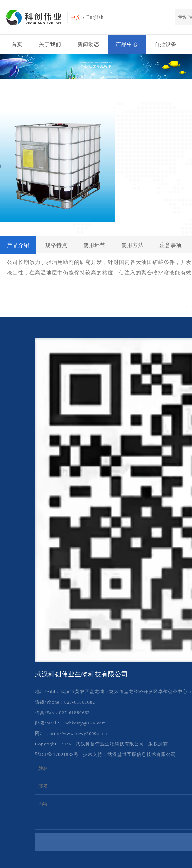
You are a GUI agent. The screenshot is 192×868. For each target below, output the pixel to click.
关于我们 (50, 44)
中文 (76, 17)
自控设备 (165, 44)
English (95, 17)
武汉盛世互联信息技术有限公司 (142, 754)
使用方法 (133, 245)
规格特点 (56, 245)
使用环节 (94, 245)
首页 (17, 44)
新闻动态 (88, 44)
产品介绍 (18, 245)
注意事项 (171, 245)
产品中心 (127, 44)
